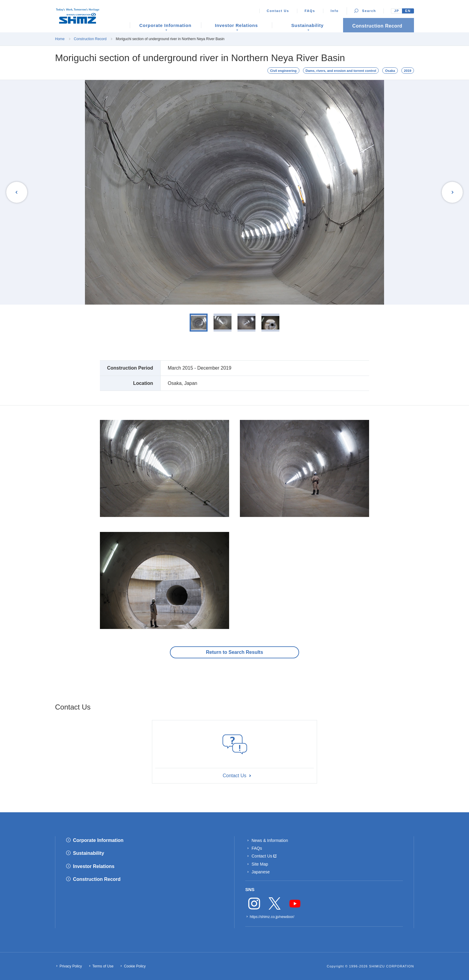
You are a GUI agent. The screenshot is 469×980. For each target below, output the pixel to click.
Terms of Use (103, 966)
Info (335, 11)
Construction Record (90, 39)
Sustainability (89, 853)
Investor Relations (94, 866)
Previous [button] (18, 192)
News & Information (270, 840)
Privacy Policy (71, 966)
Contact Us (278, 11)
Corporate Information (98, 840)
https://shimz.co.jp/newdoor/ (272, 917)
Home (60, 39)
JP (397, 11)
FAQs (310, 11)
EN (408, 11)
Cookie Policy (135, 966)
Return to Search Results (234, 652)
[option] (234, 192)
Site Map (260, 864)
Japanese (261, 872)
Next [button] (451, 192)
